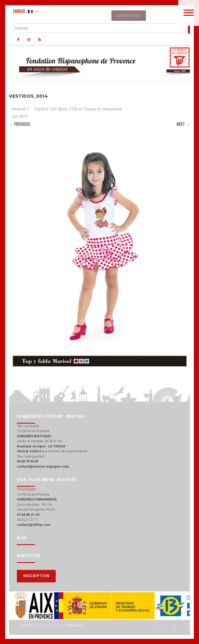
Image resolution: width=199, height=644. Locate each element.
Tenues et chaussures (103, 109)
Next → (183, 124)
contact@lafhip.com (34, 525)
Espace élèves (129, 15)
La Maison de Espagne (48, 625)
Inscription (36, 576)
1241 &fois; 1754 (63, 109)
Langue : (23, 11)
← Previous (20, 124)
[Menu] (189, 13)
